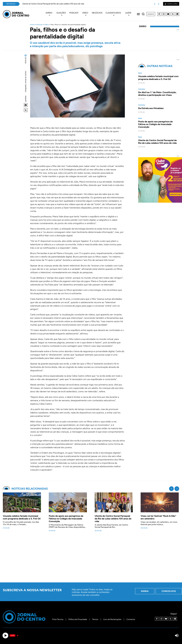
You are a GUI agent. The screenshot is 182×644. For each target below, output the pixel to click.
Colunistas (142, 89)
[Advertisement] (91, 559)
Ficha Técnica (58, 619)
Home (32, 25)
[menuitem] (50, 14)
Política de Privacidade (78, 619)
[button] (26, 105)
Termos (95, 619)
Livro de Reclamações (112, 619)
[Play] (5, 636)
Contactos (131, 619)
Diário (47, 25)
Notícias (39, 25)
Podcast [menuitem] (74, 13)
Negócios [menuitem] (97, 13)
